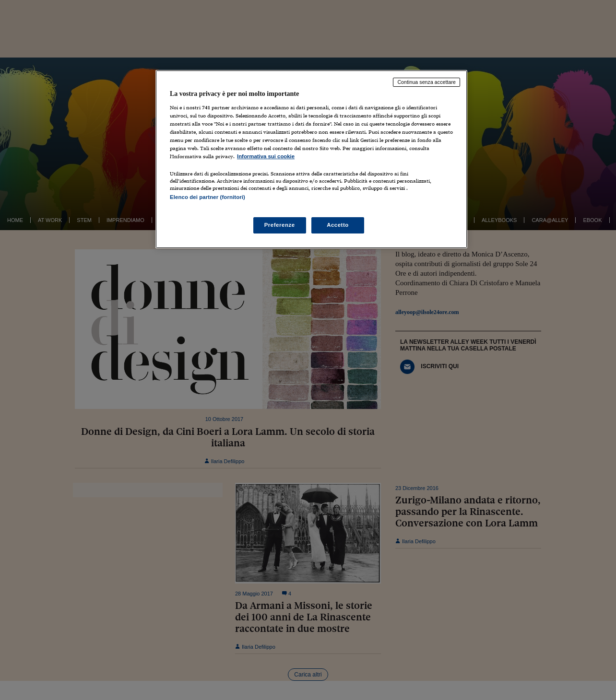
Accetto (338, 225)
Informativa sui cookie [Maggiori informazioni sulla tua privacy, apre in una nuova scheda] (266, 156)
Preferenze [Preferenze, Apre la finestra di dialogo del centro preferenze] (280, 225)
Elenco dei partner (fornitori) (207, 197)
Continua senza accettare (426, 82)
